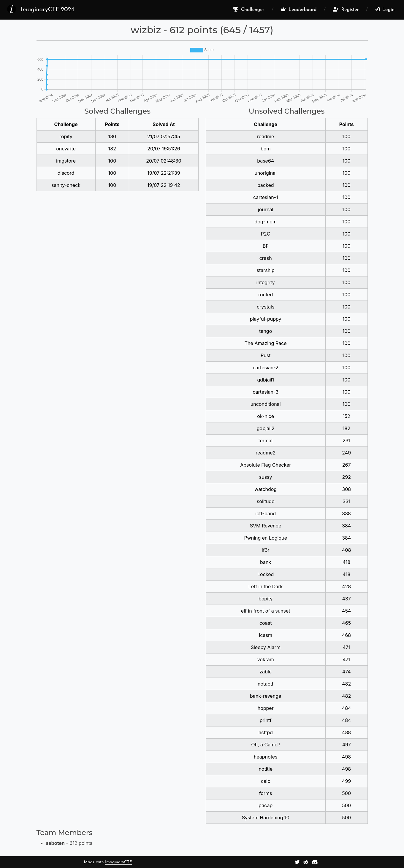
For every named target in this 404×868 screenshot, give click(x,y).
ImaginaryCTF (118, 862)
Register (346, 9)
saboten (55, 843)
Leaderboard (298, 9)
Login (385, 9)
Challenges (249, 9)
